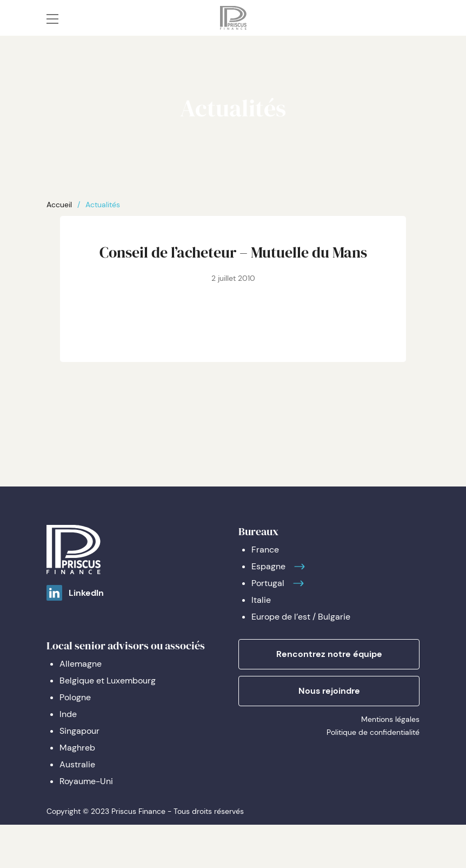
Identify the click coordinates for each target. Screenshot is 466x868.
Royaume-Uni (86, 781)
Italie (261, 600)
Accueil (59, 205)
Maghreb (77, 748)
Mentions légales (390, 719)
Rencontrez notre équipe (329, 654)
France (265, 550)
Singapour (79, 731)
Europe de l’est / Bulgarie (301, 617)
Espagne (268, 566)
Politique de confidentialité (373, 732)
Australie (77, 764)
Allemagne (81, 664)
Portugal (268, 583)
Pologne (75, 697)
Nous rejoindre (329, 691)
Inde (68, 714)
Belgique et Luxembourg (108, 680)
